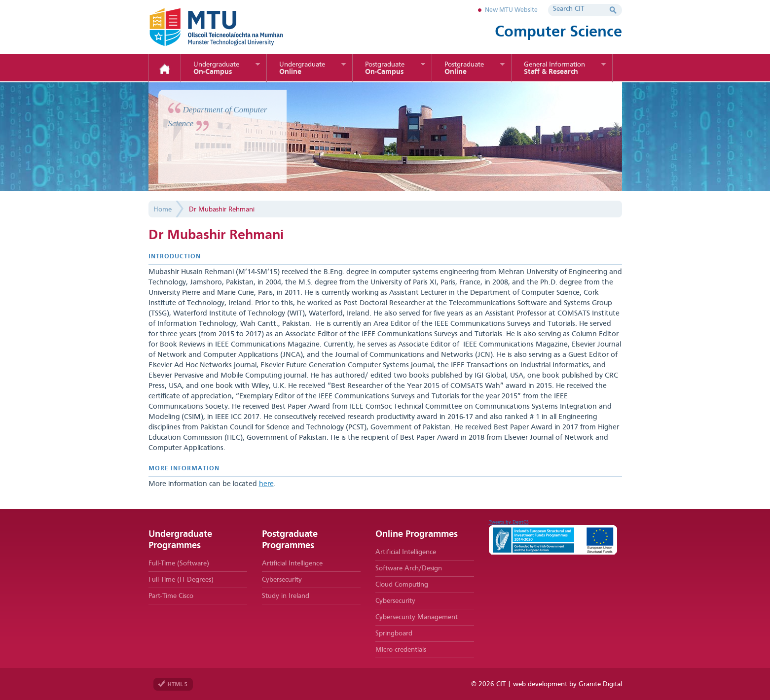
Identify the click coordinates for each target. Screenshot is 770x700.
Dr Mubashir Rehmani (222, 210)
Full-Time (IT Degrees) (181, 580)
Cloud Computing (402, 585)
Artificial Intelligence (292, 563)
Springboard (394, 633)
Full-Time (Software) (179, 563)
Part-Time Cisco (171, 596)
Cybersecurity (282, 580)
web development (540, 684)
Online (302, 68)
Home (165, 69)
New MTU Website (511, 10)
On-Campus (216, 68)
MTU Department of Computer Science (232, 27)
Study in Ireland (286, 596)
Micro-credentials (401, 650)
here (266, 484)
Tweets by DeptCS (509, 522)
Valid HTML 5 (173, 684)
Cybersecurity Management (417, 617)
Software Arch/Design (409, 568)
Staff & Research (554, 68)
